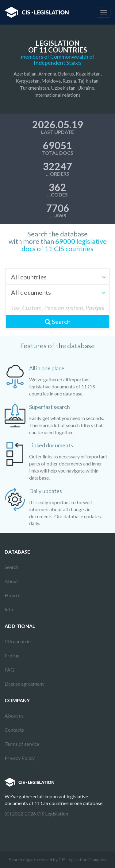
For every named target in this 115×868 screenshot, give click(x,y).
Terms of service (22, 744)
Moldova (51, 81)
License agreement (24, 684)
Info (9, 609)
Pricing (12, 655)
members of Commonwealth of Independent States (58, 60)
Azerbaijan (25, 74)
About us (14, 716)
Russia (69, 81)
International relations (57, 95)
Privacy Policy (20, 758)
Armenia (47, 74)
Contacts (14, 730)
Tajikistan (88, 81)
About (11, 581)
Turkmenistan (34, 88)
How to (13, 595)
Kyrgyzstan (28, 81)
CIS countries (19, 641)
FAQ (10, 669)
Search (58, 321)
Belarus (66, 74)
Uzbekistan (63, 88)
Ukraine (86, 88)
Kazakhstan (88, 74)
